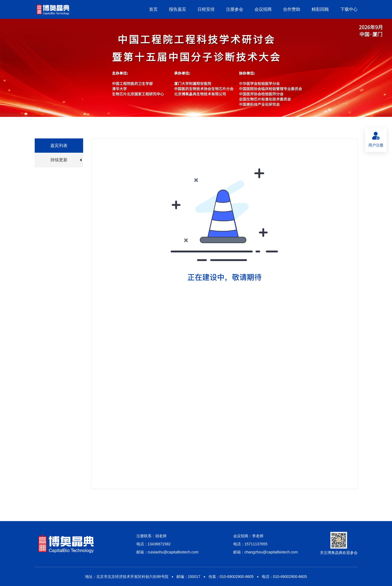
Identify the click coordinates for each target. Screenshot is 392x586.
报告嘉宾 (178, 9)
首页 (153, 9)
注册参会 (235, 9)
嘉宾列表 (59, 146)
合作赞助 (292, 9)
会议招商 (263, 9)
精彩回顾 (320, 9)
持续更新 (66, 160)
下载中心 (349, 9)
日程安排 (206, 9)
